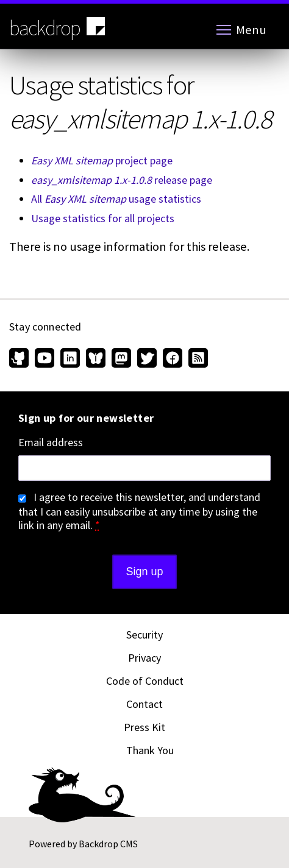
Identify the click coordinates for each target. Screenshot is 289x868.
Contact (144, 704)
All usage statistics (116, 199)
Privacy (144, 658)
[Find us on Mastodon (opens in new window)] (121, 359)
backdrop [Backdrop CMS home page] (59, 27)
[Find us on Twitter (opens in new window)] (147, 359)
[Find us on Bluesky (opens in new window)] (96, 359)
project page (102, 160)
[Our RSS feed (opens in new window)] (197, 359)
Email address (51, 443)
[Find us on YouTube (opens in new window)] (45, 359)
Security (144, 635)
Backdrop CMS (108, 844)
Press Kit (144, 727)
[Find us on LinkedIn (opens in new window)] (70, 359)
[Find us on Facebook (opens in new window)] (173, 359)
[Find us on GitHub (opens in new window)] (20, 359)
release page (122, 180)
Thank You (150, 750)
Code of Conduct (145, 681)
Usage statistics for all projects (103, 218)
